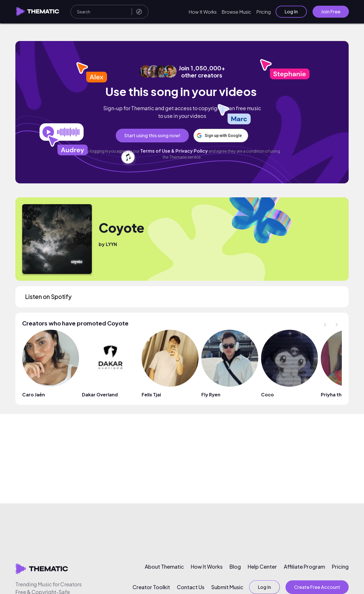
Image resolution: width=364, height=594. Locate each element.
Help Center (262, 567)
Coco (267, 395)
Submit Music (227, 587)
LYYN (111, 244)
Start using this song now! (152, 135)
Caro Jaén (34, 395)
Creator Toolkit (151, 587)
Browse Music (236, 12)
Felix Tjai (151, 395)
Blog (235, 567)
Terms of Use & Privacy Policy (174, 151)
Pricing (263, 12)
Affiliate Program (304, 567)
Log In (291, 12)
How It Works (203, 12)
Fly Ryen (211, 395)
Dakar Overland (100, 395)
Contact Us (191, 587)
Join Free (331, 12)
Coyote (121, 228)
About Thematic (164, 567)
